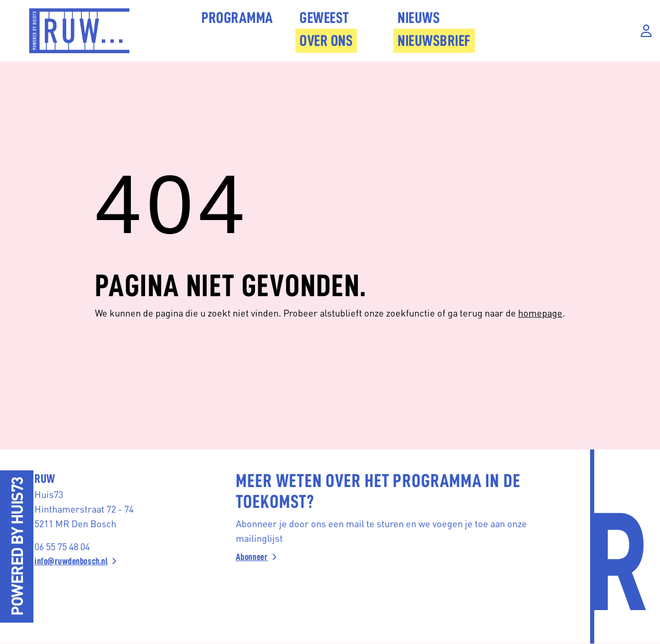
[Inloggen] (646, 31)
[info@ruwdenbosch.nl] (111, 561)
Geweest (324, 18)
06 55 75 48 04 (62, 546)
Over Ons (326, 41)
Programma (237, 18)
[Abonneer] (389, 557)
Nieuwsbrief (434, 41)
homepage (540, 313)
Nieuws (419, 18)
